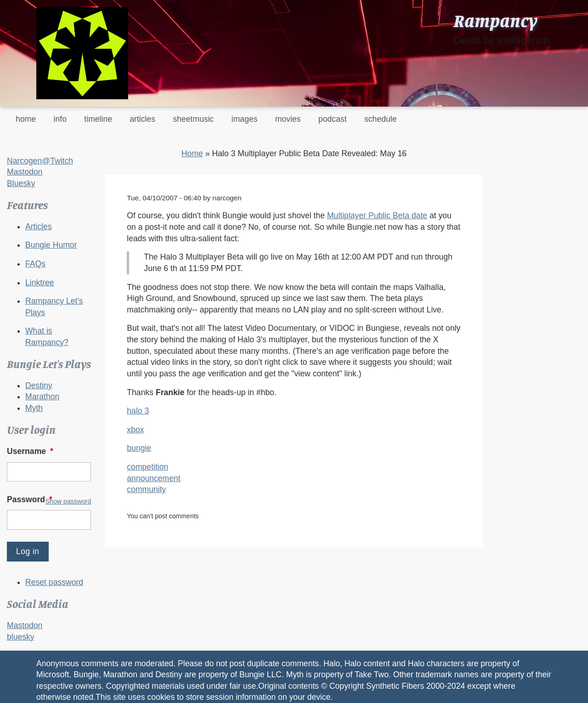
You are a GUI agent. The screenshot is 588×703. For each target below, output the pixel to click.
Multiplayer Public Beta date (377, 215)
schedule (380, 119)
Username (31, 451)
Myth (34, 408)
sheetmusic (193, 119)
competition (147, 467)
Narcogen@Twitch (40, 161)
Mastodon (25, 172)
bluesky (21, 637)
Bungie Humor (51, 245)
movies (288, 119)
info (60, 119)
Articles (39, 227)
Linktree (40, 283)
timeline (98, 119)
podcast (333, 119)
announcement (153, 478)
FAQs (35, 264)
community (146, 489)
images (245, 119)
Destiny (39, 386)
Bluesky (21, 183)
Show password (68, 501)
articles (142, 119)
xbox (135, 430)
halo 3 (138, 411)
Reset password (54, 582)
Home (192, 153)
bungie (139, 448)
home (26, 119)
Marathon (42, 397)
